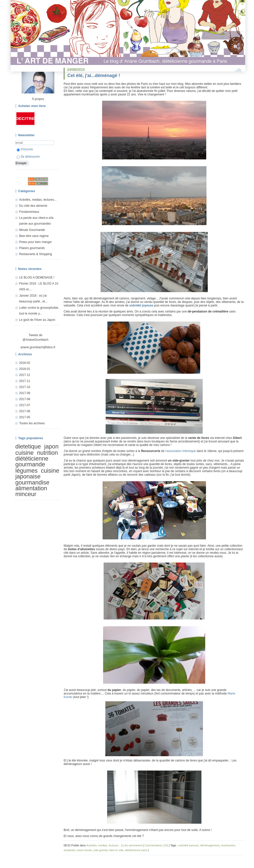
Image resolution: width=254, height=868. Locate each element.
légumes (26, 471)
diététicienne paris (136, 850)
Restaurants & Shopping (35, 254)
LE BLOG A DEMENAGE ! (37, 277)
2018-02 (25, 363)
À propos (38, 99)
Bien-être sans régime (34, 236)
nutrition (47, 453)
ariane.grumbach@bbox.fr (38, 347)
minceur (26, 494)
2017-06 (25, 411)
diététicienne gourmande (32, 461)
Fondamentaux (29, 212)
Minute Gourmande (32, 230)
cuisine (25, 453)
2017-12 (25, 375)
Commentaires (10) (156, 845)
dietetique (28, 446)
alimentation (31, 488)
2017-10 (25, 387)
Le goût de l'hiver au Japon (37, 320)
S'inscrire (25, 149)
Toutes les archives (32, 423)
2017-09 (25, 393)
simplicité (69, 850)
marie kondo (84, 850)
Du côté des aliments (33, 206)
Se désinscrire (28, 157)
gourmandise (32, 482)
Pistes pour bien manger (35, 242)
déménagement (210, 845)
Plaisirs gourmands (32, 248)
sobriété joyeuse (141, 305)
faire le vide (116, 850)
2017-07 (25, 405)
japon (51, 446)
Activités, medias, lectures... (38, 200)
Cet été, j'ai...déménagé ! (94, 76)
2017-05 (25, 417)
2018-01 (25, 369)
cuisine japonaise (37, 474)
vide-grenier (100, 850)
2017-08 (25, 399)
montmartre (228, 845)
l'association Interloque (181, 451)
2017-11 (25, 381)
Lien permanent (133, 845)
